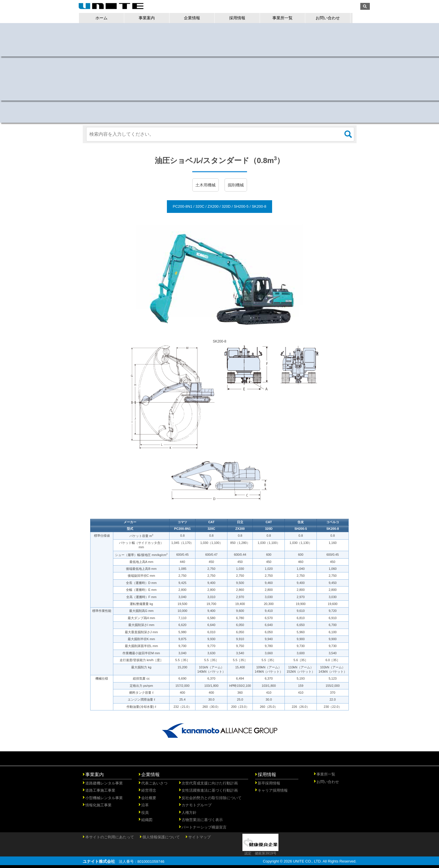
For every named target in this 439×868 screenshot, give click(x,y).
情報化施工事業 (98, 805)
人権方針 (189, 813)
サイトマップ (199, 837)
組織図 (147, 820)
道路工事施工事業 (100, 790)
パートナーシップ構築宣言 (204, 827)
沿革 (145, 805)
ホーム (105, 18)
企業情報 (196, 18)
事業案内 (151, 18)
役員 (145, 813)
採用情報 (241, 18)
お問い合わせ (332, 18)
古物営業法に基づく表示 (202, 820)
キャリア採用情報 (273, 790)
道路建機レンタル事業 (104, 783)
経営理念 (149, 790)
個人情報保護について (161, 837)
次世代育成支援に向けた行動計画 (210, 783)
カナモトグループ (197, 805)
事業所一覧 (287, 18)
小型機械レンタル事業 (104, 798)
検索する (348, 134)
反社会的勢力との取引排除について (212, 798)
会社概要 (149, 798)
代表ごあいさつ (154, 783)
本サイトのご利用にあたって (110, 837)
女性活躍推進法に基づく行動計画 (210, 790)
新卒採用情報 (269, 783)
